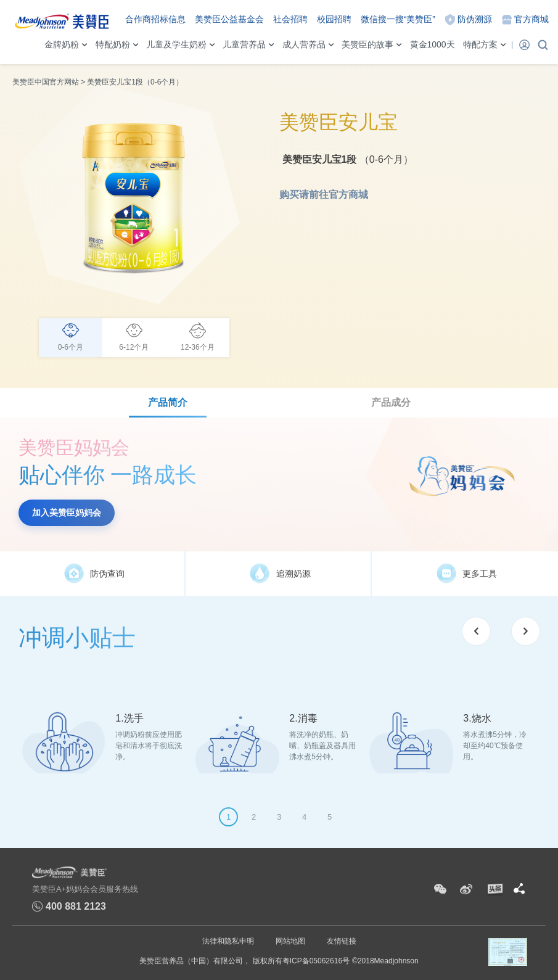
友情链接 (342, 941)
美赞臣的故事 (367, 44)
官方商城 (531, 19)
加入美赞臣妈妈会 (67, 513)
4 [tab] (304, 817)
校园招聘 (334, 19)
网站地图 (290, 941)
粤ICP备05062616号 (316, 961)
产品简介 (168, 402)
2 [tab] (254, 817)
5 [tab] (330, 817)
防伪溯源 (475, 19)
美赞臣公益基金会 (229, 19)
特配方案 (480, 44)
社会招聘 (290, 19)
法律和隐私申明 (228, 941)
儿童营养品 (244, 44)
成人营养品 (304, 44)
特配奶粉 (113, 44)
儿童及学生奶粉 (176, 44)
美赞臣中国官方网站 (46, 82)
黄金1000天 (433, 44)
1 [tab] (228, 817)
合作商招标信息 (155, 19)
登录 (524, 44)
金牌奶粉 (62, 44)
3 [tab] (279, 817)
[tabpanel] (105, 732)
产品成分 (391, 402)
